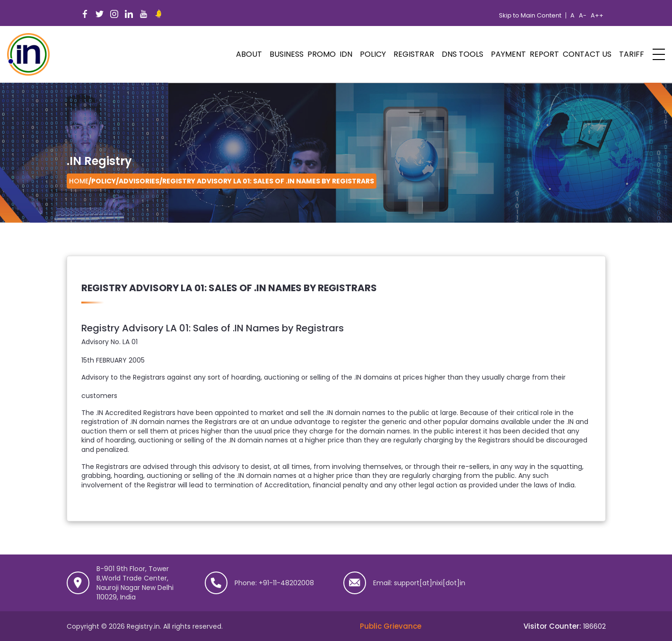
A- (583, 16)
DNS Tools (463, 54)
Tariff (632, 54)
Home (79, 181)
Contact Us (587, 54)
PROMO (322, 54)
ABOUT (249, 54)
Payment (508, 54)
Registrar (414, 54)
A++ (597, 16)
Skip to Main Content (530, 16)
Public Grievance (391, 626)
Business (287, 54)
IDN (346, 54)
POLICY (373, 54)
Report (544, 54)
